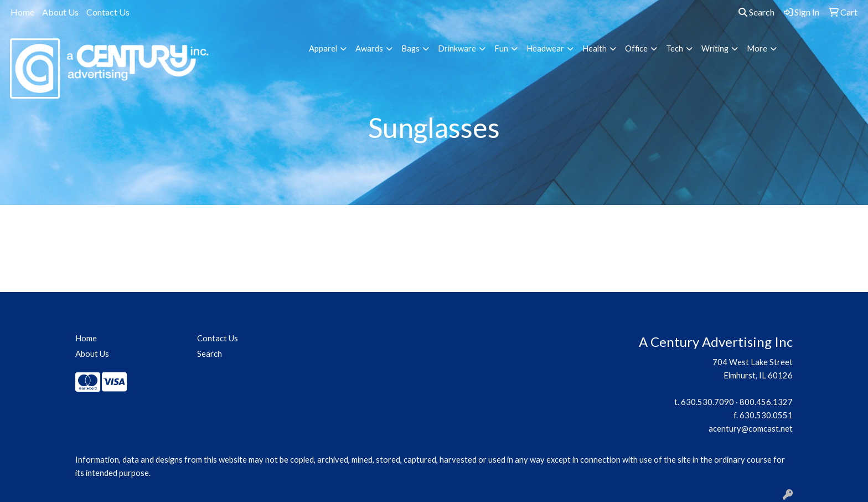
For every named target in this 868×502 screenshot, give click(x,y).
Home (22, 12)
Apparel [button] (323, 48)
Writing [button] (715, 48)
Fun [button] (501, 48)
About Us (60, 12)
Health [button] (595, 48)
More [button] (757, 48)
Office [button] (636, 48)
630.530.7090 (707, 402)
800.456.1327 (766, 402)
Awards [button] (369, 48)
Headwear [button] (545, 48)
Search (756, 12)
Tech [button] (675, 48)
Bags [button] (410, 48)
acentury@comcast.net (751, 429)
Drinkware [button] (457, 48)
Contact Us (108, 12)
